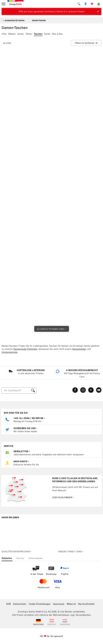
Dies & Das (57, 34)
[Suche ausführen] (33, 390)
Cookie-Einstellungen (40, 604)
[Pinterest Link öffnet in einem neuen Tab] (91, 390)
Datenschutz (20, 604)
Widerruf (71, 604)
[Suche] (16, 390)
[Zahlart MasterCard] (44, 584)
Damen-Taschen (39, 20)
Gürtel (47, 34)
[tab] (7, 558)
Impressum (59, 604)
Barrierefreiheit (86, 604)
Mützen (12, 34)
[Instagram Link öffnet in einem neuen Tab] (83, 390)
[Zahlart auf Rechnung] (51, 570)
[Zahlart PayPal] (65, 570)
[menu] (4, 4)
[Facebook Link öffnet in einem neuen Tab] (75, 390)
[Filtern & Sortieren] (86, 43)
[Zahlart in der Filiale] (37, 570)
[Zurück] (14, 20)
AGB (8, 604)
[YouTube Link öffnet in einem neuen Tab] (99, 390)
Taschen (38, 34)
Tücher (29, 34)
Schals (21, 34)
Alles (4, 34)
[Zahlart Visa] (57, 584)
